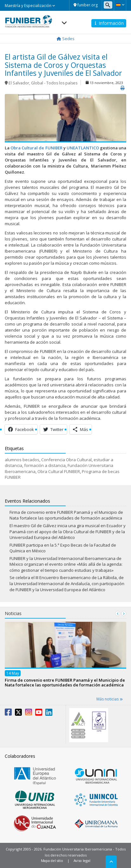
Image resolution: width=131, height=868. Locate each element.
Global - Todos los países (54, 83)
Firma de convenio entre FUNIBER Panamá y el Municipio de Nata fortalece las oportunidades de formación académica (66, 515)
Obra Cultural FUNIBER (59, 471)
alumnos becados (22, 460)
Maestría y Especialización (30, 6)
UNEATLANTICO (83, 148)
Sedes (66, 39)
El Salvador (19, 83)
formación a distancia (45, 465)
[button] (120, 5)
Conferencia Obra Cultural (66, 460)
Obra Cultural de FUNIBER (36, 148)
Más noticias (110, 699)
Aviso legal (82, 861)
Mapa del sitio (52, 861)
